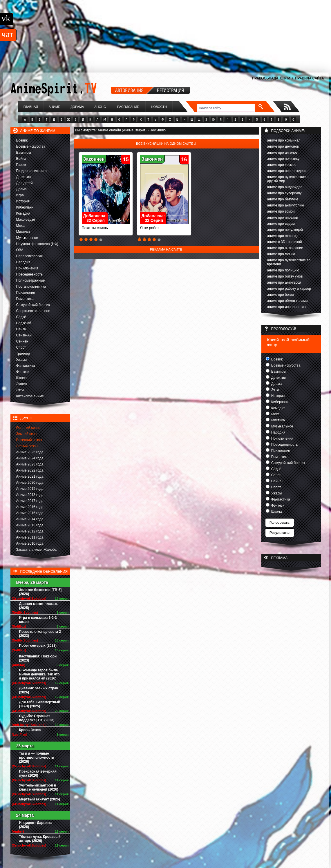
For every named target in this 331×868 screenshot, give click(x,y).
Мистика (23, 232)
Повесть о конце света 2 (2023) (40, 634)
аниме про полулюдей (285, 230)
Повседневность (30, 274)
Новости (159, 107)
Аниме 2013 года (30, 525)
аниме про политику (283, 159)
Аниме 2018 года (30, 495)
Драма (21, 189)
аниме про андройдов (285, 187)
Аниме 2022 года (30, 470)
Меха (20, 226)
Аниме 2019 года (30, 489)
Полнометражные (31, 280)
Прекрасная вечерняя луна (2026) (38, 773)
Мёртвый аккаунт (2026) (40, 799)
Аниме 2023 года (30, 464)
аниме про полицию (283, 270)
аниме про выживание (285, 248)
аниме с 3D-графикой (285, 242)
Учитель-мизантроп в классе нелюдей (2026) (39, 787)
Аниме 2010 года (30, 543)
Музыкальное (27, 238)
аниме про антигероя (284, 282)
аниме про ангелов (282, 153)
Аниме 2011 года (30, 537)
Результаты (280, 533)
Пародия (23, 262)
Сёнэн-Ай (24, 335)
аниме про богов (281, 295)
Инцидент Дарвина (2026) (36, 825)
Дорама (77, 107)
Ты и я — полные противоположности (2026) (37, 758)
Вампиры (24, 153)
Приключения (27, 268)
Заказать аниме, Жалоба (37, 550)
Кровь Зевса (30, 730)
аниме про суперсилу (284, 193)
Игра (20, 195)
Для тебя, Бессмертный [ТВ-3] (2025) (40, 704)
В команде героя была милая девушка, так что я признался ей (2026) (39, 674)
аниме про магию (281, 254)
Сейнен (22, 341)
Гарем (21, 165)
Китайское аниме (30, 396)
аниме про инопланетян (286, 307)
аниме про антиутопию (286, 205)
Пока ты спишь (106, 226)
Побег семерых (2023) (38, 646)
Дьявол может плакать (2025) (39, 606)
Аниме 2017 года (30, 501)
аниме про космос (282, 165)
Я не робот (164, 226)
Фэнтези (23, 372)
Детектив (23, 177)
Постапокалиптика (31, 287)
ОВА (20, 250)
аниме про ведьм (281, 224)
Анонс (100, 107)
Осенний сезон (28, 428)
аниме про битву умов (285, 276)
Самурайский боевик (33, 305)
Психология (26, 293)
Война (21, 159)
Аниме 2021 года (30, 476)
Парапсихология (30, 256)
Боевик (22, 140)
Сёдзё (21, 317)
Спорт (21, 347)
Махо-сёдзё (26, 220)
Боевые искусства (31, 146)
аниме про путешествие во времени (289, 262)
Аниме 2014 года (30, 519)
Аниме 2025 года (30, 452)
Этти (20, 390)
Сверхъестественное (33, 311)
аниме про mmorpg (282, 236)
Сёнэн (21, 329)
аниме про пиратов (283, 218)
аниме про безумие (283, 199)
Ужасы (22, 360)
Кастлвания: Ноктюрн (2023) (38, 658)
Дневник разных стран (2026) (39, 690)
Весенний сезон (29, 440)
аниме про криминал (284, 140)
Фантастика (26, 366)
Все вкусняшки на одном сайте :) (166, 144)
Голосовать (280, 523)
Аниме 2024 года (30, 458)
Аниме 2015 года (30, 513)
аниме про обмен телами (287, 301)
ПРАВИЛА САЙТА (310, 78)
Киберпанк (25, 207)
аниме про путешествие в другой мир (288, 179)
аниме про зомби (281, 211)
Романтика (25, 299)
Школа (21, 378)
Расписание (128, 107)
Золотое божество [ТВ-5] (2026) (40, 592)
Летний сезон (27, 446)
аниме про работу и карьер (289, 289)
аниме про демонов (283, 146)
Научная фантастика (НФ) (37, 244)
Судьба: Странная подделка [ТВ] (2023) (37, 718)
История (23, 201)
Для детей (25, 183)
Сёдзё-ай (24, 323)
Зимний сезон (27, 434)
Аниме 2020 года (30, 483)
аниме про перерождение (288, 171)
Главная (31, 107)
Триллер (23, 354)
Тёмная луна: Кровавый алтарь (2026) (40, 839)
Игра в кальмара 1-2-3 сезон (38, 620)
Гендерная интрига (31, 171)
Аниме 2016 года (30, 507)
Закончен (94, 159)
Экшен (22, 384)
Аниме (54, 107)
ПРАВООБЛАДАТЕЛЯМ (271, 78)
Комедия (23, 213)
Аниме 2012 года (30, 531)
